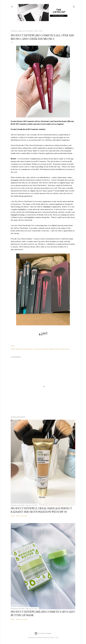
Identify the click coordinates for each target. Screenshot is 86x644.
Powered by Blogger (43, 633)
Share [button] (13, 346)
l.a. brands (36, 349)
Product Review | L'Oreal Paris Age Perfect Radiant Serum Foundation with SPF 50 (41, 510)
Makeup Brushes (54, 349)
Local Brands (44, 349)
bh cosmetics (28, 349)
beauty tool (19, 349)
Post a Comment (22, 516)
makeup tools (65, 349)
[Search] (74, 6)
